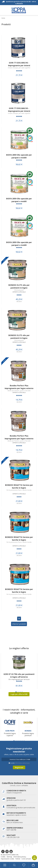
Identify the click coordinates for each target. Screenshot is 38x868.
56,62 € (19, 164)
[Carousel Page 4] (22, 692)
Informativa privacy (20, 857)
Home (3, 18)
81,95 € (19, 686)
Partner (18, 859)
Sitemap (9, 857)
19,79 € (19, 400)
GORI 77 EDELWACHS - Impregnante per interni (19, 64)
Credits (3, 857)
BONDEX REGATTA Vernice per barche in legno (19, 486)
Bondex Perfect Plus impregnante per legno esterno (19, 387)
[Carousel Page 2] (18, 692)
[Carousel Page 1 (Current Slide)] (16, 692)
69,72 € (19, 302)
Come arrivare (26, 859)
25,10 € (19, 402)
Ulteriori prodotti (19, 624)
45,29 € (19, 299)
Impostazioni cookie (7, 859)
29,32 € (19, 503)
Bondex (28, 731)
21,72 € (19, 75)
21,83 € (19, 501)
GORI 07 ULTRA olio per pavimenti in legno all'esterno (19, 675)
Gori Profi (10, 731)
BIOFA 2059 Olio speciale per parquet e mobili (19, 156)
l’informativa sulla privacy (22, 763)
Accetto (20, 763)
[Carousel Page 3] (20, 692)
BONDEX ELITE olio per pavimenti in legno (19, 286)
